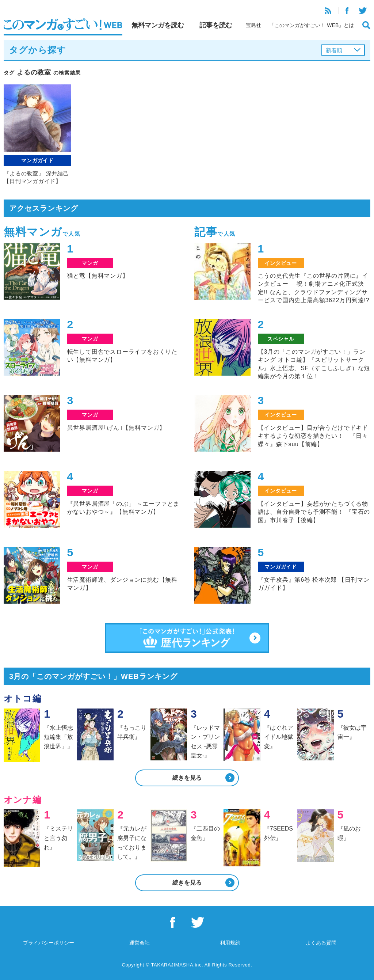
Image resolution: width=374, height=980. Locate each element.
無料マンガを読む (158, 25)
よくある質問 (321, 943)
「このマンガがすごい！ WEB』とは (312, 25)
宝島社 (253, 25)
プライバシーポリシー (49, 943)
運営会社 (140, 943)
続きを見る (187, 778)
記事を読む (216, 25)
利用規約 (230, 943)
